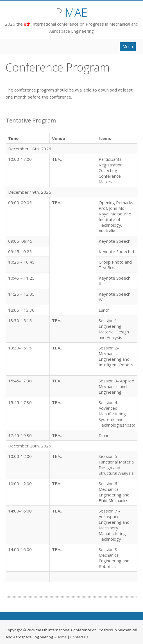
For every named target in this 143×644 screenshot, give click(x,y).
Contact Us (79, 637)
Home (62, 637)
